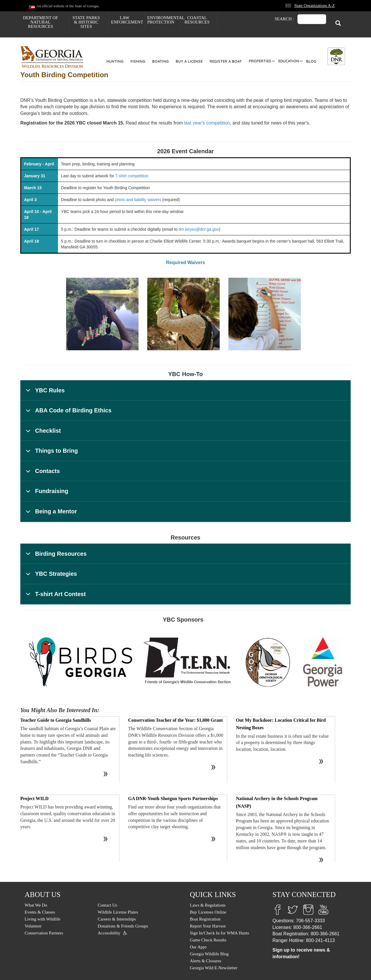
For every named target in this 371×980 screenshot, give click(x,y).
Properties (260, 61)
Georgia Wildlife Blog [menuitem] (209, 954)
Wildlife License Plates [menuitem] (118, 912)
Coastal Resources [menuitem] (197, 20)
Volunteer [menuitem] (33, 926)
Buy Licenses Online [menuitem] (208, 912)
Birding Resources (55, 556)
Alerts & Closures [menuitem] (205, 961)
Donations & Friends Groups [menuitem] (123, 926)
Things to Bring (51, 453)
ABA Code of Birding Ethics (68, 413)
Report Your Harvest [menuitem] (208, 926)
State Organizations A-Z (314, 6)
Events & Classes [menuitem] (40, 912)
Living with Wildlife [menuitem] (42, 919)
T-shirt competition (132, 176)
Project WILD (34, 798)
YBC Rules (44, 393)
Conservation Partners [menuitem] (44, 933)
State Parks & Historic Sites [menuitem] (86, 22)
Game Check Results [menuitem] (208, 940)
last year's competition (207, 123)
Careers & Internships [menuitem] (117, 919)
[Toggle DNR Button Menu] (336, 56)
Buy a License (189, 61)
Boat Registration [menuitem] (205, 919)
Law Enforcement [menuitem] (127, 20)
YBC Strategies (50, 576)
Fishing (138, 61)
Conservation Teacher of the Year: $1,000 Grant (176, 720)
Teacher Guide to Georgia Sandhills (56, 720)
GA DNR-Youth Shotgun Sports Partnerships (173, 798)
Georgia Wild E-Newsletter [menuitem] (214, 968)
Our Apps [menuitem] (198, 947)
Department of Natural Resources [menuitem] (40, 22)
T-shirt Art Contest (55, 597)
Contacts (42, 474)
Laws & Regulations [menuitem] (208, 905)
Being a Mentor (50, 514)
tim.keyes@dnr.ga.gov (199, 229)
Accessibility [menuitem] (109, 933)
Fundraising (46, 494)
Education (289, 61)
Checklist (42, 433)
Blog (311, 61)
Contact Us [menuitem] (107, 905)
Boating (160, 61)
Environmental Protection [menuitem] (164, 20)
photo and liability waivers (138, 200)
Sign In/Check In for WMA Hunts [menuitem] (219, 933)
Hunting (115, 61)
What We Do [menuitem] (36, 905)
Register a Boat (226, 61)
